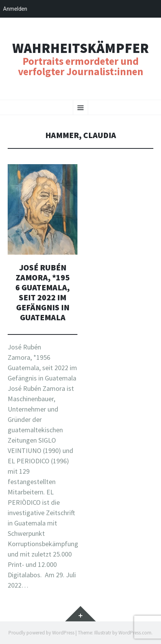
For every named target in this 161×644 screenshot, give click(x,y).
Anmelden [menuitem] (15, 9)
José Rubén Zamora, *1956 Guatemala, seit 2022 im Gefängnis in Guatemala (43, 292)
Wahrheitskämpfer (80, 48)
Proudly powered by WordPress (41, 633)
